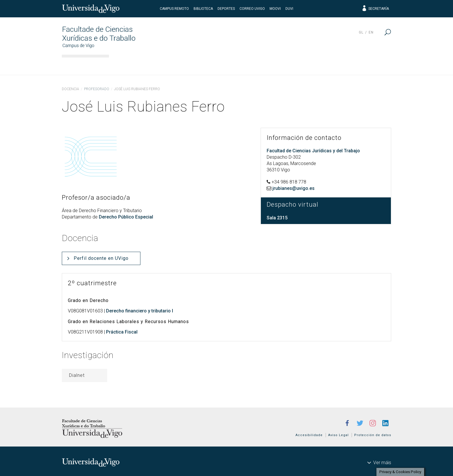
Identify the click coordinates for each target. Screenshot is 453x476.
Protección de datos (373, 435)
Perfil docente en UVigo (101, 258)
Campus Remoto (174, 9)
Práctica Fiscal (122, 332)
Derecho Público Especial (126, 217)
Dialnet (77, 375)
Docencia (211, 65)
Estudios (170, 65)
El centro (130, 65)
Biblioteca (203, 9)
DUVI (289, 9)
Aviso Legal (338, 435)
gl (361, 32)
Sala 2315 (277, 218)
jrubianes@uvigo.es (294, 188)
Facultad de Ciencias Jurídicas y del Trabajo (313, 151)
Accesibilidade (309, 435)
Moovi (275, 9)
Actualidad (369, 65)
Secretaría (375, 9)
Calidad (328, 65)
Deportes (226, 9)
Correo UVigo (252, 9)
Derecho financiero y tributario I (140, 311)
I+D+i (295, 65)
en (371, 32)
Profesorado (97, 89)
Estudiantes (256, 65)
